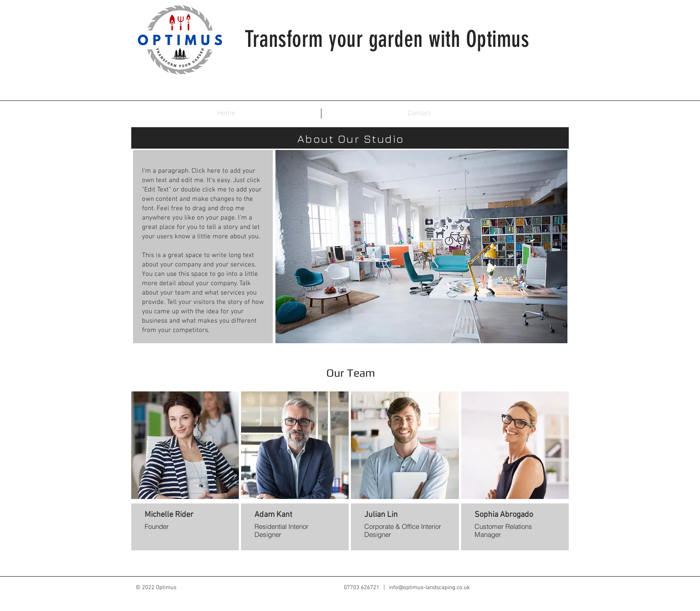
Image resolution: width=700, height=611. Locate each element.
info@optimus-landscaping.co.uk (429, 588)
